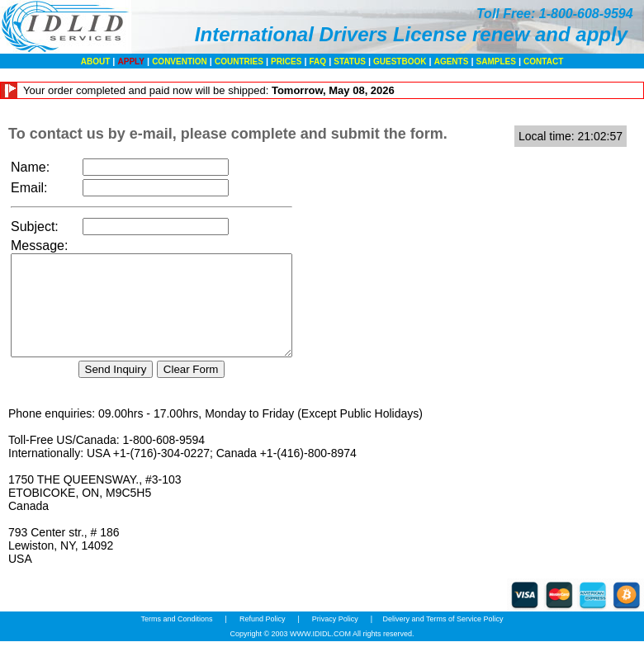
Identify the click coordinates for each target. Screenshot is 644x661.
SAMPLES (496, 61)
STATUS (350, 61)
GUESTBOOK (400, 61)
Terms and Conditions (178, 639)
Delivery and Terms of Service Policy (443, 639)
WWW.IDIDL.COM (320, 654)
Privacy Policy (335, 639)
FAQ (318, 61)
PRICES (286, 61)
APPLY (131, 61)
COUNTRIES (239, 61)
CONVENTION (180, 61)
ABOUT (96, 61)
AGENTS (452, 61)
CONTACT (543, 61)
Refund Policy (262, 639)
